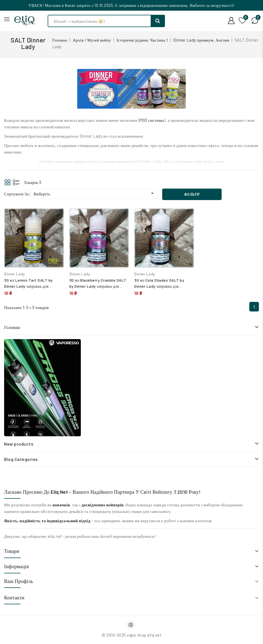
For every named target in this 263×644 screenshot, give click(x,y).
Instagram (131, 625)
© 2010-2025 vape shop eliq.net (131, 635)
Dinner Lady (15, 274)
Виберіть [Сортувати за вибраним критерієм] (94, 193)
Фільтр (192, 194)
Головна (12, 327)
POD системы (152, 120)
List (16, 182)
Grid (8, 182)
